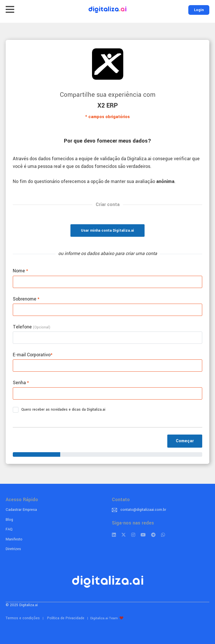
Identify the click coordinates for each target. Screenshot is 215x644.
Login (199, 10)
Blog (9, 520)
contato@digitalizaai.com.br (143, 510)
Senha (21, 383)
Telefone (32, 327)
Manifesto (14, 539)
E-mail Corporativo (33, 355)
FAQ (9, 529)
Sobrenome (26, 299)
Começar (185, 441)
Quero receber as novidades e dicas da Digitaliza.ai (61, 410)
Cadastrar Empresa (21, 510)
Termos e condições (23, 618)
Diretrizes (13, 549)
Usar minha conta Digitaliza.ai (107, 231)
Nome (20, 271)
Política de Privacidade (66, 618)
